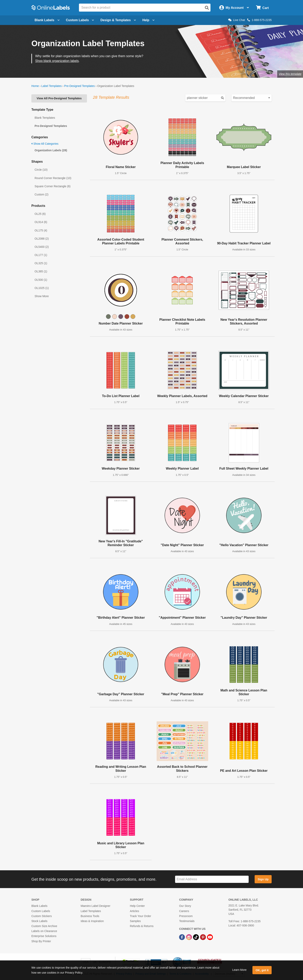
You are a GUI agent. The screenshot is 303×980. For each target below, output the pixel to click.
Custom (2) (41, 194)
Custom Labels (41, 911)
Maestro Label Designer (95, 906)
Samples (135, 921)
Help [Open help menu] (148, 20)
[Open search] (207, 8)
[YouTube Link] (210, 937)
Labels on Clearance (44, 931)
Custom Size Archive (44, 926)
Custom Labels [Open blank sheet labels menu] (80, 20)
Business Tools (90, 916)
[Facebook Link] (182, 937)
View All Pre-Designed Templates (59, 98)
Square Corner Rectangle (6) (53, 186)
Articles (135, 911)
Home (35, 86)
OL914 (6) (41, 222)
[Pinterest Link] (203, 937)
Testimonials (187, 921)
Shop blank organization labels (57, 61)
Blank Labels (39, 906)
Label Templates (52, 86)
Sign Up (263, 879)
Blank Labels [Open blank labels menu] (47, 20)
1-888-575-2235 (259, 20)
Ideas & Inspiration (92, 921)
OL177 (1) (41, 255)
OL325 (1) (41, 263)
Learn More (239, 970)
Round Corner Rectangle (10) (53, 178)
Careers (184, 911)
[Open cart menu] (262, 8)
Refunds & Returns (142, 926)
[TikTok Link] (196, 937)
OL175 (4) (41, 230)
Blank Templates (45, 118)
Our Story (185, 906)
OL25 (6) (40, 214)
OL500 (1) (41, 280)
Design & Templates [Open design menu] (118, 20)
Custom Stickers (42, 916)
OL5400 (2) (42, 247)
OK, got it (262, 970)
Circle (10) (41, 170)
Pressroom (186, 916)
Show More (42, 296)
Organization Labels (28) (51, 150)
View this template (290, 74)
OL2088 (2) (42, 239)
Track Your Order (141, 916)
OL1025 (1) (42, 288)
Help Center (137, 906)
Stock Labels (39, 921)
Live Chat (237, 20)
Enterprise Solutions (44, 936)
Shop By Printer (41, 941)
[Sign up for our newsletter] (212, 879)
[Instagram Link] (189, 937)
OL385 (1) (41, 271)
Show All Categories (45, 144)
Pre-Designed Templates (79, 86)
